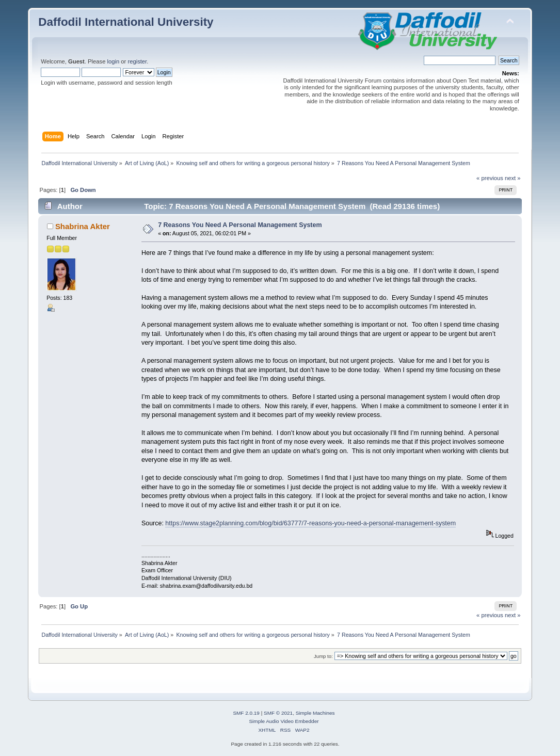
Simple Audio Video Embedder (284, 721)
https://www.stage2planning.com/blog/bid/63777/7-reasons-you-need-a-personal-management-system (310, 523)
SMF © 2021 (278, 713)
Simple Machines (315, 713)
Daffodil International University (126, 22)
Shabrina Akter (83, 226)
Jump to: (323, 656)
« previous (490, 178)
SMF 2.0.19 (246, 713)
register (137, 61)
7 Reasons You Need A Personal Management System (240, 225)
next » (513, 178)
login (114, 61)
